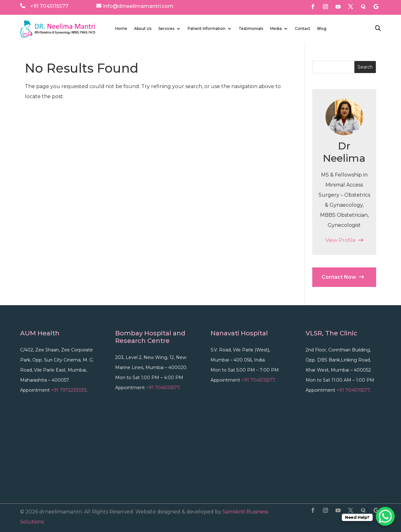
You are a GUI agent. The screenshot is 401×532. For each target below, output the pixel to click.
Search (365, 67)
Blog (322, 29)
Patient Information (206, 29)
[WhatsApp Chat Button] (385, 516)
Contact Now (343, 277)
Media (276, 29)
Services (166, 29)
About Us (143, 29)
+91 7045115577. (259, 380)
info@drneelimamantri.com (138, 6)
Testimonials (251, 29)
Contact (303, 29)
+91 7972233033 (69, 390)
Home (121, 29)
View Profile (344, 240)
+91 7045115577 (49, 6)
